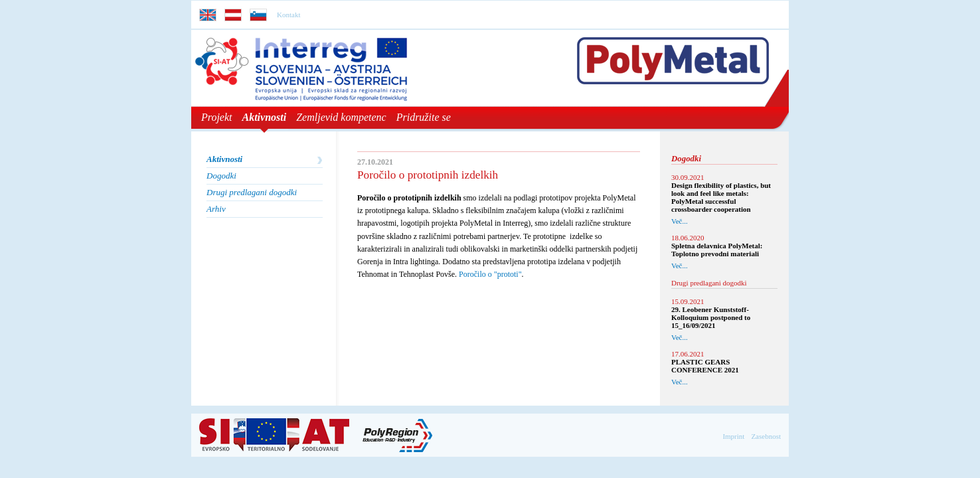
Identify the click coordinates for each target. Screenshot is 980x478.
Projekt (217, 117)
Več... (680, 221)
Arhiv (216, 209)
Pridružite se (424, 117)
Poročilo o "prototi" (490, 274)
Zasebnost (766, 436)
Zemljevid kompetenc (341, 117)
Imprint (733, 436)
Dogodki (221, 176)
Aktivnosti (265, 117)
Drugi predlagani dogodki (252, 192)
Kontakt (288, 15)
